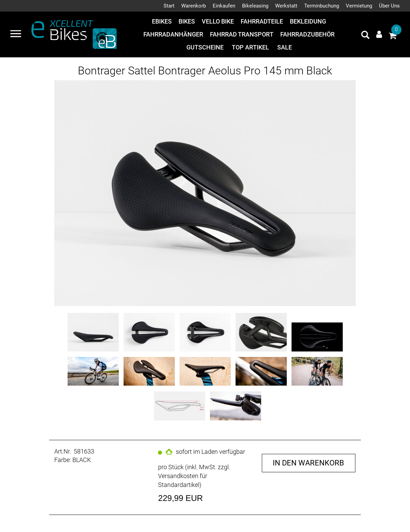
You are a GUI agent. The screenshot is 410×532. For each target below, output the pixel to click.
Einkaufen (224, 6)
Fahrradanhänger (173, 34)
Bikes (187, 21)
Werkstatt (286, 6)
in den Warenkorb (308, 463)
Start (169, 6)
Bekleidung (308, 21)
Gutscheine (205, 47)
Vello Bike (218, 21)
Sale (285, 47)
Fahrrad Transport (242, 34)
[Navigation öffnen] (16, 34)
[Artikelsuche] (365, 36)
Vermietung (359, 6)
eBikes (162, 21)
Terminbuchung (322, 6)
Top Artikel (250, 47)
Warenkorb (194, 6)
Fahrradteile (262, 21)
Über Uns (389, 6)
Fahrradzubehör (307, 34)
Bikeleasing (255, 6)
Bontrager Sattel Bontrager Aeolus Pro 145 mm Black (205, 71)
